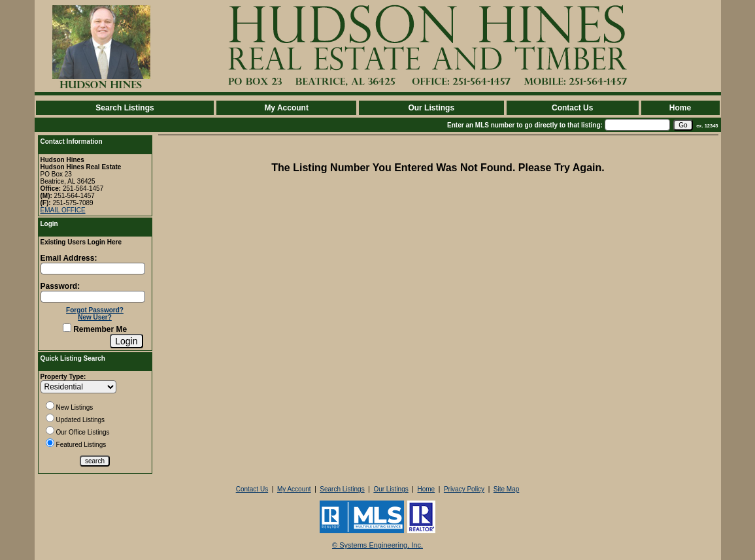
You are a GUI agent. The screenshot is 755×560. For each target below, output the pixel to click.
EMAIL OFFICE (63, 210)
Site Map (506, 489)
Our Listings (431, 108)
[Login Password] (93, 297)
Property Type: (63, 377)
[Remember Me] (67, 328)
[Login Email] (93, 269)
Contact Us (572, 108)
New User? (95, 317)
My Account (286, 108)
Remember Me (95, 329)
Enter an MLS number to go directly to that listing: (525, 125)
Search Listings (125, 108)
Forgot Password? (95, 310)
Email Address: (69, 258)
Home (680, 108)
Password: (60, 286)
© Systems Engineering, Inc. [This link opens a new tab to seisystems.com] (377, 545)
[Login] (126, 341)
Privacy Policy (464, 489)
